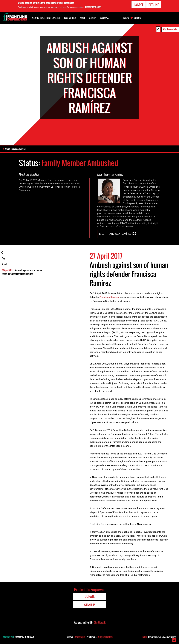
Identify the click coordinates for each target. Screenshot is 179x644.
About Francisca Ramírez (16, 149)
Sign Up (137, 18)
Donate (126, 18)
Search (104, 18)
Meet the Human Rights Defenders (46, 18)
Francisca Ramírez (109, 297)
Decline (154, 4)
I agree (139, 4)
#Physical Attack (105, 637)
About (4, 264)
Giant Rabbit (100, 622)
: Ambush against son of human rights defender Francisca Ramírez (22, 272)
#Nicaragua (80, 637)
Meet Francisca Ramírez (115, 234)
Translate (172, 29)
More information (93, 6)
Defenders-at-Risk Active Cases (159, 637)
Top (3, 258)
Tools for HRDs (70, 18)
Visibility (93, 18)
